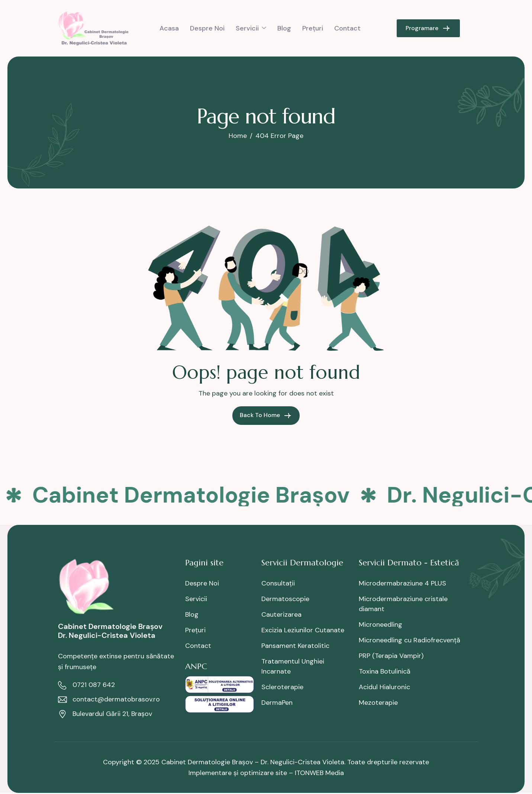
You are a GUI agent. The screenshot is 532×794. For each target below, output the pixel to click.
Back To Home (266, 416)
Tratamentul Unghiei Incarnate (293, 666)
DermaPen (277, 703)
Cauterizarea (281, 614)
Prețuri (313, 28)
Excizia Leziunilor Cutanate (303, 630)
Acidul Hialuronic (384, 687)
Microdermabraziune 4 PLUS (402, 583)
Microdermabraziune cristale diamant (403, 604)
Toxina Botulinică (385, 671)
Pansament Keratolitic (295, 646)
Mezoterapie (378, 703)
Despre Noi (207, 28)
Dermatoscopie (285, 599)
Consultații (278, 583)
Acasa (169, 28)
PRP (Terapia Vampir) (391, 656)
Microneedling (381, 624)
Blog (284, 28)
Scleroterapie (282, 687)
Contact (347, 28)
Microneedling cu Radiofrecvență (410, 640)
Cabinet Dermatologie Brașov (193, 495)
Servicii (251, 28)
